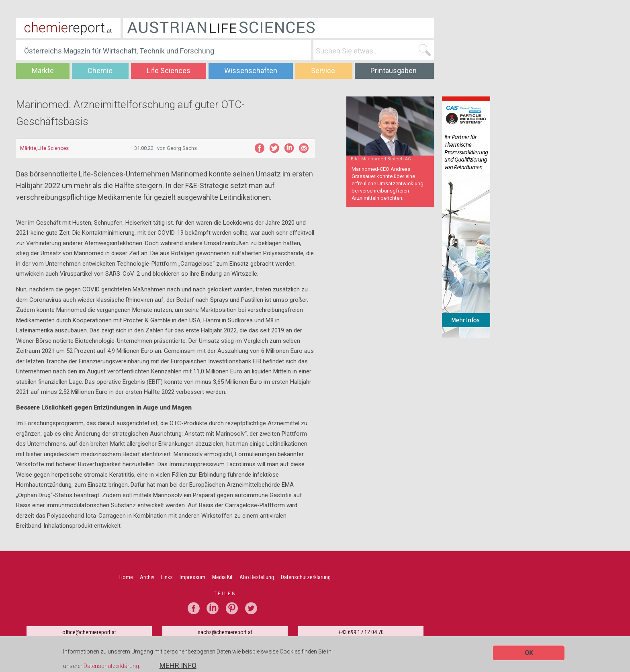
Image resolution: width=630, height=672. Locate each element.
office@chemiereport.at (89, 632)
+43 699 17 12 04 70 (361, 632)
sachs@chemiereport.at (225, 632)
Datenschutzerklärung (111, 667)
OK (529, 654)
